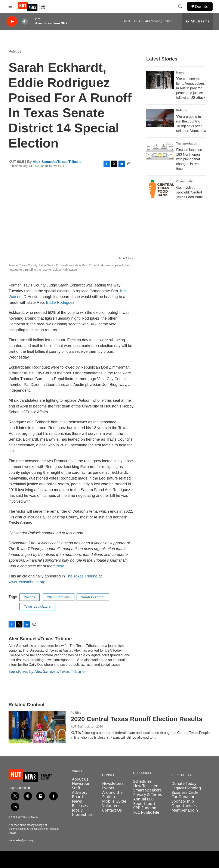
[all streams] (197, 21)
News (180, 72)
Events (108, 788)
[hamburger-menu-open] (10, 6)
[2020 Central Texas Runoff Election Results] (37, 727)
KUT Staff (77, 726)
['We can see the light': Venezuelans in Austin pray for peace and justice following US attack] (160, 80)
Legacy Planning (186, 788)
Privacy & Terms (148, 794)
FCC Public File (146, 812)
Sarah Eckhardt (93, 597)
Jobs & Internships (82, 812)
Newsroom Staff (82, 786)
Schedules (142, 781)
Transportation (187, 143)
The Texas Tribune (82, 576)
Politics (15, 51)
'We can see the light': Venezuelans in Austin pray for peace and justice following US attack (191, 88)
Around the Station (112, 795)
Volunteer (111, 806)
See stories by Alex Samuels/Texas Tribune (47, 671)
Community (184, 181)
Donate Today (184, 783)
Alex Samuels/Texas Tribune (57, 162)
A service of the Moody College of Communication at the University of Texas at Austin (34, 829)
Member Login (185, 810)
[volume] (25, 21)
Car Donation (183, 797)
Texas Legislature (37, 607)
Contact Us (112, 810)
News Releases (80, 803)
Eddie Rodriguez (60, 303)
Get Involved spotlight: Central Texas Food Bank (189, 192)
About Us (80, 779)
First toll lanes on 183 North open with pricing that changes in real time (189, 159)
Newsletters (113, 783)
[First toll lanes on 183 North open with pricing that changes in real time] (160, 151)
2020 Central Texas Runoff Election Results (136, 719)
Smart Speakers (147, 790)
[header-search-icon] (180, 6)
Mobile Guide (114, 801)
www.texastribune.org (27, 582)
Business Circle (185, 792)
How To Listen (146, 786)
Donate (202, 7)
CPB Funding (145, 808)
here (61, 566)
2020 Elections (59, 597)
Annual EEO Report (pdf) (144, 801)
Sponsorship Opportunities (184, 803)
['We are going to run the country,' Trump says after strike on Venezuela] (160, 118)
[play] (12, 21)
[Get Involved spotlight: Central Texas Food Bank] (160, 189)
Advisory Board (80, 795)
